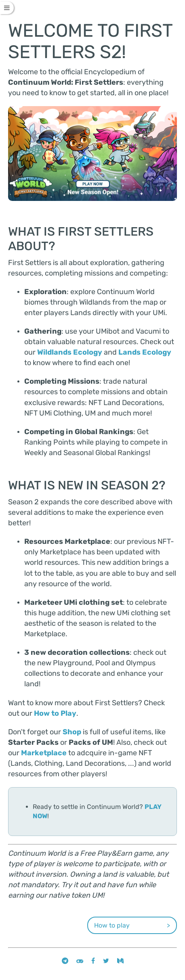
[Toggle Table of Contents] (7, 8)
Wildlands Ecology (70, 352)
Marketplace (44, 753)
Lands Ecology (145, 352)
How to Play (55, 713)
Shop (72, 732)
